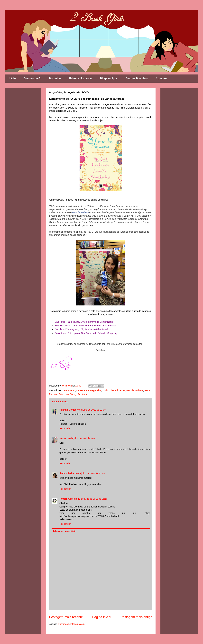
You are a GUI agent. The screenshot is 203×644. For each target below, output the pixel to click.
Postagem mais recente (66, 617)
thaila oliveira (67, 473)
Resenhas (55, 78)
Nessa (63, 438)
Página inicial (102, 617)
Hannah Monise (68, 410)
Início (12, 78)
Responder (65, 428)
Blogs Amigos (109, 78)
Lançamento (69, 390)
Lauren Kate (83, 390)
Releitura (82, 394)
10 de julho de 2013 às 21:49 (90, 473)
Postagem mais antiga (136, 617)
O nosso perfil (32, 78)
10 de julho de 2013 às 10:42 (82, 438)
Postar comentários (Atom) (72, 624)
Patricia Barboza (81, 212)
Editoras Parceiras (81, 78)
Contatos (161, 78)
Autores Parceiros (137, 78)
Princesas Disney (68, 394)
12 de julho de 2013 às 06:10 (93, 499)
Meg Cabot (96, 390)
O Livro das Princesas (114, 390)
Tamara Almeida (68, 499)
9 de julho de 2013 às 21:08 (91, 410)
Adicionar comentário (65, 531)
